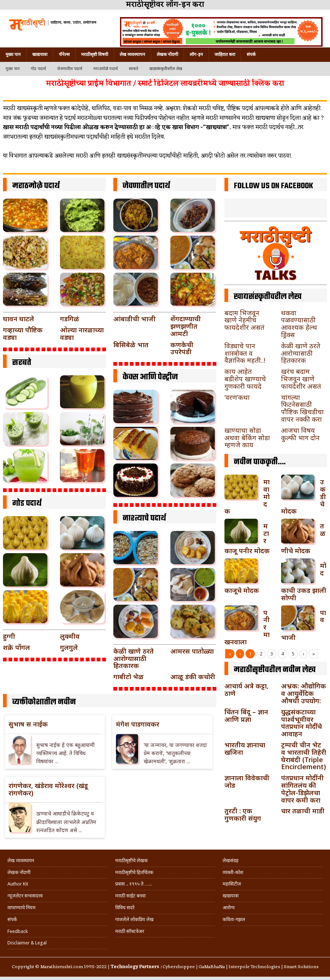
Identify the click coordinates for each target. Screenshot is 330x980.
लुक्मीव (70, 636)
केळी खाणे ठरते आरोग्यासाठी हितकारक (134, 658)
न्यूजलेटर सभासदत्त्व (25, 896)
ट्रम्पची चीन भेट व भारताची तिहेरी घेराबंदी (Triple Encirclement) (304, 756)
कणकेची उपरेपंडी (182, 348)
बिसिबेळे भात (131, 345)
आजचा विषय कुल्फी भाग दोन (300, 434)
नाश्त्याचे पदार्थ (144, 518)
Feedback (18, 931)
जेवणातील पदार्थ (70, 69)
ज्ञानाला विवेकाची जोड (247, 781)
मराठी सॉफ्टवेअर (130, 931)
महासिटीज (232, 884)
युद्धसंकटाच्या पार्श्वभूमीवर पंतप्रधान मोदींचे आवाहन (301, 723)
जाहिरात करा (225, 54)
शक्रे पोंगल (16, 647)
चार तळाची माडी (303, 811)
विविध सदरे (125, 908)
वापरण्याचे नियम (21, 908)
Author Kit (18, 884)
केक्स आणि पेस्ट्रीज (150, 377)
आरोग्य (229, 908)
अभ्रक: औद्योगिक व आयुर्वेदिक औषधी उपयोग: (304, 693)
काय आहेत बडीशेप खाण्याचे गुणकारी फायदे (245, 379)
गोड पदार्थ (38, 69)
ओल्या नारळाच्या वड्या (82, 333)
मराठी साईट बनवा (130, 896)
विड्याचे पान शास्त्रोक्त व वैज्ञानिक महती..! (245, 353)
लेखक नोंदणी (167, 54)
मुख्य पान (13, 54)
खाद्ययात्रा (40, 54)
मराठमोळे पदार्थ (106, 69)
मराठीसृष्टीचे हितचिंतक (134, 872)
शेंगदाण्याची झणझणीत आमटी (186, 326)
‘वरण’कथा (237, 397)
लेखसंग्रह (231, 861)
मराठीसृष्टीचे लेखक (131, 861)
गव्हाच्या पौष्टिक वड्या (23, 333)
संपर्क (251, 54)
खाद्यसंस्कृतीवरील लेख (166, 69)
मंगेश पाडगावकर (138, 724)
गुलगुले (69, 647)
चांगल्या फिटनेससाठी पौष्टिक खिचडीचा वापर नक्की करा (302, 408)
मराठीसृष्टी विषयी (95, 54)
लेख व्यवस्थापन (132, 54)
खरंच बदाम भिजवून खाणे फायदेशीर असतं (301, 379)
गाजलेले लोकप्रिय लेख (134, 919)
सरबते (134, 69)
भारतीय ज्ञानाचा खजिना (245, 748)
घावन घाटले (19, 319)
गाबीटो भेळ (129, 677)
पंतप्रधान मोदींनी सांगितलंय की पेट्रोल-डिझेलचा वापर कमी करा (302, 789)
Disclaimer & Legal (27, 943)
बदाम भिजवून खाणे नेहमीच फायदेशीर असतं (244, 320)
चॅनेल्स (64, 54)
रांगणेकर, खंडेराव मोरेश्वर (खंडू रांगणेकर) (48, 789)
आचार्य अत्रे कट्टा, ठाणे (246, 690)
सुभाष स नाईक (28, 724)
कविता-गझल (234, 919)
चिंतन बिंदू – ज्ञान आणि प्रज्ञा (246, 715)
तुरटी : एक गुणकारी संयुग (243, 814)
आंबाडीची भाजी (134, 319)
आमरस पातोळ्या (192, 651)
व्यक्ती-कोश (233, 872)
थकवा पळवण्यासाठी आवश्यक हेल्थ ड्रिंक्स (299, 324)
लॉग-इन (196, 54)
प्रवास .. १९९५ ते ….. (133, 884)
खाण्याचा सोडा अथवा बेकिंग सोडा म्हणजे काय (247, 438)
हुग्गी (9, 636)
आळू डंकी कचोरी (193, 677)
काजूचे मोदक (242, 590)
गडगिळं (70, 319)
